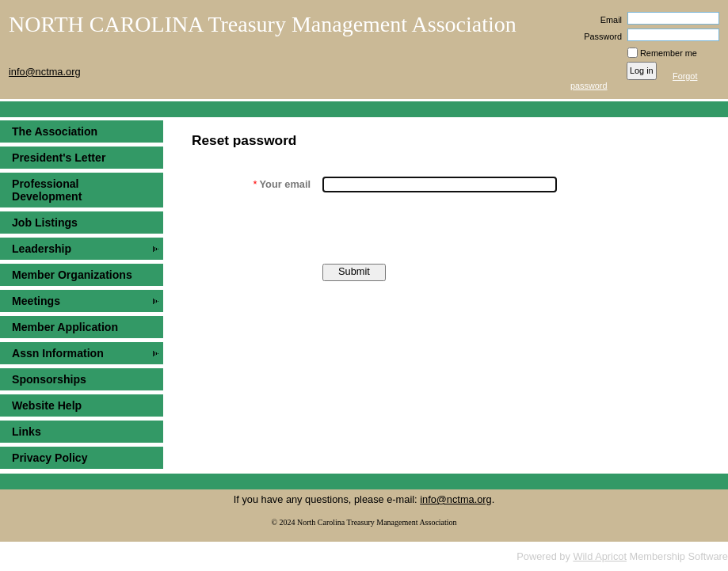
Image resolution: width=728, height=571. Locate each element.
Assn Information (58, 353)
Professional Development (47, 190)
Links (27, 432)
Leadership (42, 249)
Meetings (36, 301)
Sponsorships (49, 379)
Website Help (47, 405)
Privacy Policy (50, 458)
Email (608, 20)
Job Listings (45, 223)
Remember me (669, 53)
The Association (55, 131)
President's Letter (59, 158)
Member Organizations (72, 275)
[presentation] (443, 228)
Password (600, 36)
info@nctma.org (456, 499)
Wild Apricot (600, 556)
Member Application (65, 327)
